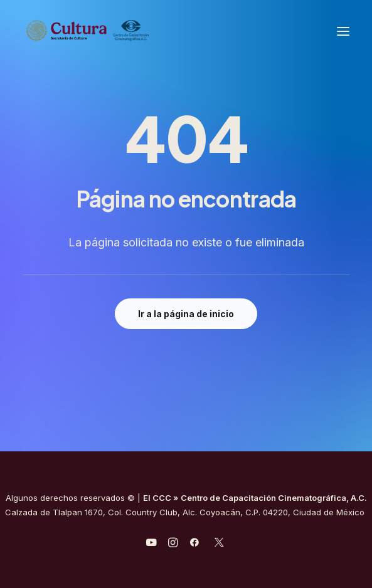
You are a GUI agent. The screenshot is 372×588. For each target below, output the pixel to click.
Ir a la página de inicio (186, 314)
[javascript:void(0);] (173, 544)
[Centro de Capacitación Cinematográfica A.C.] (118, 31)
